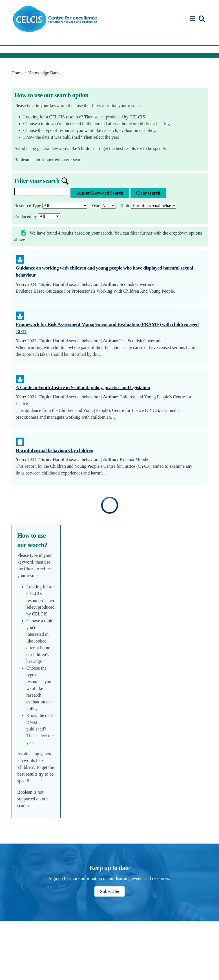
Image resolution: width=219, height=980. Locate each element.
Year (95, 206)
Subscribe (110, 891)
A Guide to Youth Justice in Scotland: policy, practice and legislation (83, 387)
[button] (193, 19)
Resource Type (28, 206)
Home (17, 73)
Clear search (148, 193)
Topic (125, 206)
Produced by (26, 216)
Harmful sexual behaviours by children (55, 450)
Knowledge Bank (44, 73)
